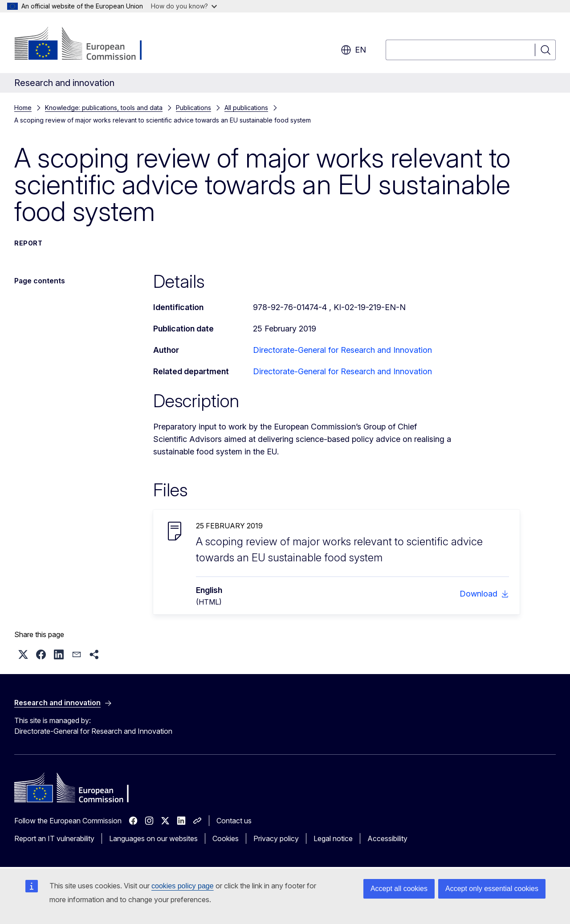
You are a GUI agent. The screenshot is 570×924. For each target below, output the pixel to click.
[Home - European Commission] (86, 45)
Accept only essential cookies (492, 889)
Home (23, 108)
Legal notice (333, 838)
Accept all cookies (399, 889)
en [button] (353, 50)
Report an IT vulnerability (54, 838)
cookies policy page (183, 886)
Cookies (226, 838)
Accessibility (387, 838)
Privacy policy (276, 838)
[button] (23, 654)
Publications (193, 108)
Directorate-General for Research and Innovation (342, 350)
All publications (246, 108)
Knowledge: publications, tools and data (104, 108)
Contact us (234, 821)
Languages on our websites (153, 838)
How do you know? (184, 6)
